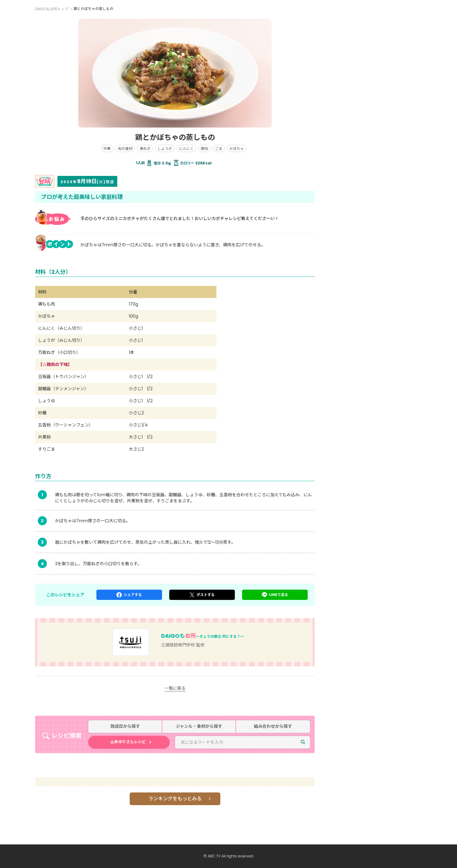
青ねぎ (145, 149)
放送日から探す (125, 726)
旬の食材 (125, 149)
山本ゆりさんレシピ (128, 742)
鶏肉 (204, 149)
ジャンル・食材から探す (199, 726)
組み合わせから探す (273, 726)
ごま (219, 149)
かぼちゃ (237, 149)
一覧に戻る (175, 688)
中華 (107, 149)
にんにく (186, 149)
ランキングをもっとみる (175, 799)
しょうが (165, 149)
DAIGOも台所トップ (52, 9)
